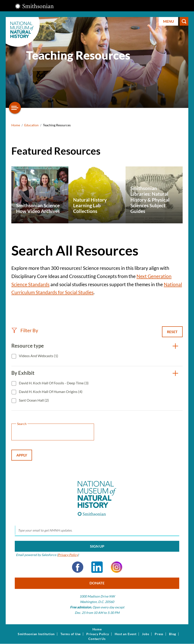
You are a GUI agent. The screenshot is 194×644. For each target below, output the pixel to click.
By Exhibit (23, 373)
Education (31, 125)
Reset (172, 332)
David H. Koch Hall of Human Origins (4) (50, 392)
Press (159, 634)
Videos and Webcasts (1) (38, 356)
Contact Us (97, 639)
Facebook (78, 567)
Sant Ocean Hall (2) (34, 400)
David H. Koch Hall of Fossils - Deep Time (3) (53, 383)
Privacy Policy (68, 555)
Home (16, 125)
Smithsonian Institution (36, 634)
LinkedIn (97, 567)
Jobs (145, 634)
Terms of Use (71, 634)
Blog (173, 634)
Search (184, 21)
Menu (169, 21)
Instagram (117, 567)
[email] (97, 530)
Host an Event (126, 634)
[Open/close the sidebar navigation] (15, 108)
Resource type (28, 346)
